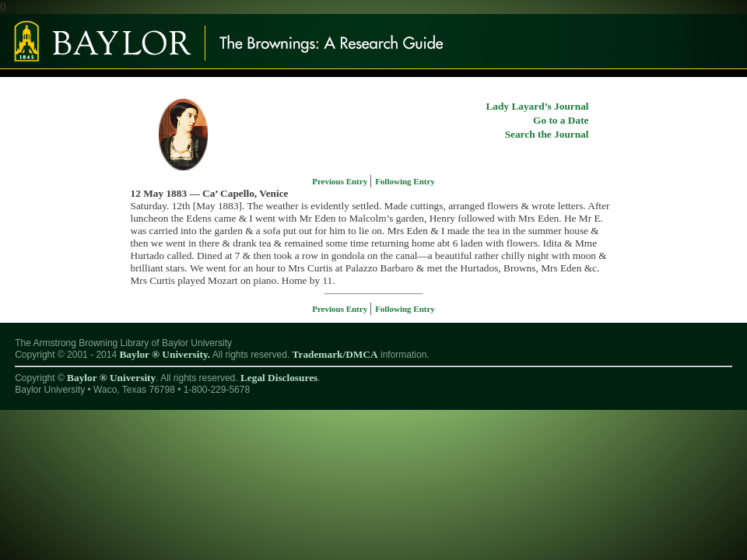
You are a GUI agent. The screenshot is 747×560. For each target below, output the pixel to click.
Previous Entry (341, 181)
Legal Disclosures (279, 378)
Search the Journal (547, 134)
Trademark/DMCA (335, 354)
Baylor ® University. (165, 354)
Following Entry (405, 181)
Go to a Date (561, 120)
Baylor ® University (111, 378)
